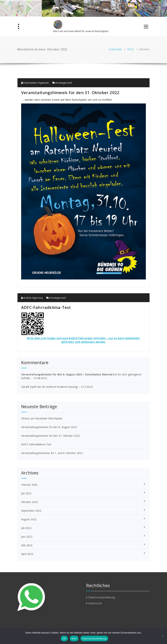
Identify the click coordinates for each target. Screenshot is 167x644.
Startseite (115, 49)
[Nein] (162, 636)
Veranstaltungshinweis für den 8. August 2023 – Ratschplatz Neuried (67, 374)
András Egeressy (32, 298)
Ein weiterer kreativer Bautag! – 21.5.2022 (67, 387)
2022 (130, 49)
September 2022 (31, 511)
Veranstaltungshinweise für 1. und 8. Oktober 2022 (52, 453)
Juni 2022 (27, 537)
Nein (74, 639)
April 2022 (27, 554)
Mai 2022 (27, 545)
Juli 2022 (26, 528)
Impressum (95, 603)
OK (64, 639)
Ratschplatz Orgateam (35, 83)
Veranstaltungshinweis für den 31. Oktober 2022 (70, 92)
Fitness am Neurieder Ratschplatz (42, 418)
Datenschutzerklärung (102, 597)
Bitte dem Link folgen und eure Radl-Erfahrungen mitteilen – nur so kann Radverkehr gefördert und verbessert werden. (83, 340)
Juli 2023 (26, 493)
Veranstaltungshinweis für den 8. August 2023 (49, 427)
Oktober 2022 (30, 502)
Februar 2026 (29, 485)
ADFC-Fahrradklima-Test (46, 307)
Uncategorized (63, 83)
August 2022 (29, 519)
